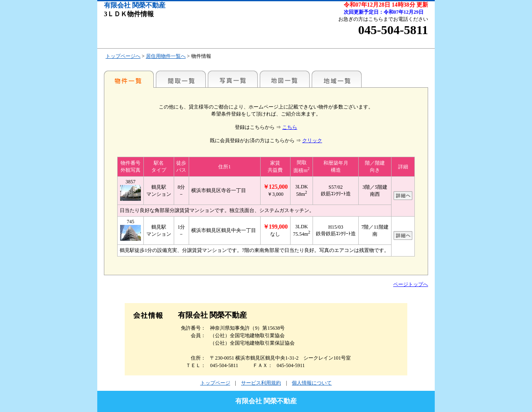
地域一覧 (337, 79)
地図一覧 (285, 79)
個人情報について (312, 383)
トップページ (215, 383)
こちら (290, 127)
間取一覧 (181, 79)
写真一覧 (233, 79)
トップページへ (123, 56)
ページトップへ (411, 284)
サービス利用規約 (261, 383)
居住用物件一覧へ (166, 56)
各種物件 (129, 79)
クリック (312, 141)
